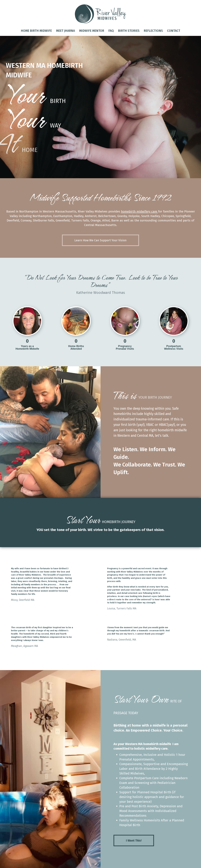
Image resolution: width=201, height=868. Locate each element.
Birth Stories (129, 31)
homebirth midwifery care (139, 211)
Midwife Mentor (92, 31)
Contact (174, 31)
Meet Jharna (65, 31)
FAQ (111, 31)
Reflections (153, 31)
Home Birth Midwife (36, 31)
